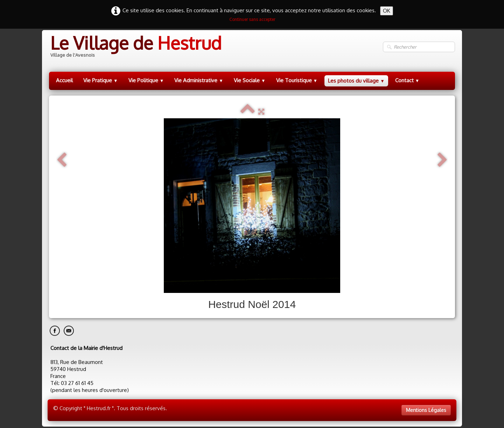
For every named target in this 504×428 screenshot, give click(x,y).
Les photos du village (356, 81)
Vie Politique (146, 80)
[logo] (135, 47)
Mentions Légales (426, 410)
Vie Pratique (101, 80)
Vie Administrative (199, 80)
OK (387, 11)
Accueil (64, 80)
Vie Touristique (297, 80)
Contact (407, 80)
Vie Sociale (250, 80)
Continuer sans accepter (252, 19)
